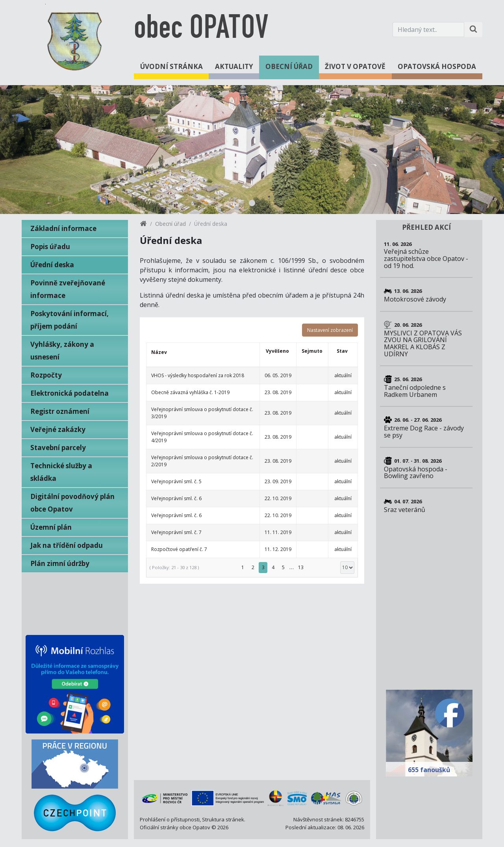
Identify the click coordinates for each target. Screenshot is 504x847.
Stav (342, 351)
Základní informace (63, 228)
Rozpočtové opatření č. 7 (179, 549)
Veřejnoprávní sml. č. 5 (176, 481)
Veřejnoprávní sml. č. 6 (176, 498)
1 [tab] (252, 203)
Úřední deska (52, 265)
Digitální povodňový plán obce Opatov (72, 503)
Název (159, 352)
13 (301, 567)
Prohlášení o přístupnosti (170, 819)
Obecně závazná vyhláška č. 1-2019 (190, 392)
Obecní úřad (289, 66)
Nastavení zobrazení (330, 330)
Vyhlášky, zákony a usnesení (62, 351)
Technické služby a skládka (61, 472)
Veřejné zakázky (58, 429)
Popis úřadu (50, 247)
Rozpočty (46, 375)
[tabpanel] (252, 150)
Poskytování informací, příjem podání (69, 320)
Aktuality (234, 66)
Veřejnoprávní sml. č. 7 (176, 532)
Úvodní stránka (171, 66)
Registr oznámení (60, 411)
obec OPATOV (201, 29)
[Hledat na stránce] (473, 30)
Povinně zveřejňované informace (68, 289)
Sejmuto (312, 351)
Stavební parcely (58, 448)
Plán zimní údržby (60, 563)
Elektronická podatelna (69, 393)
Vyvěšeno (277, 351)
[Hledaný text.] (428, 30)
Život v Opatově (355, 66)
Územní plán (51, 527)
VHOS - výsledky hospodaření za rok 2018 (198, 375)
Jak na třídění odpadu (67, 545)
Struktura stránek (223, 819)
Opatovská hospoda (437, 66)
